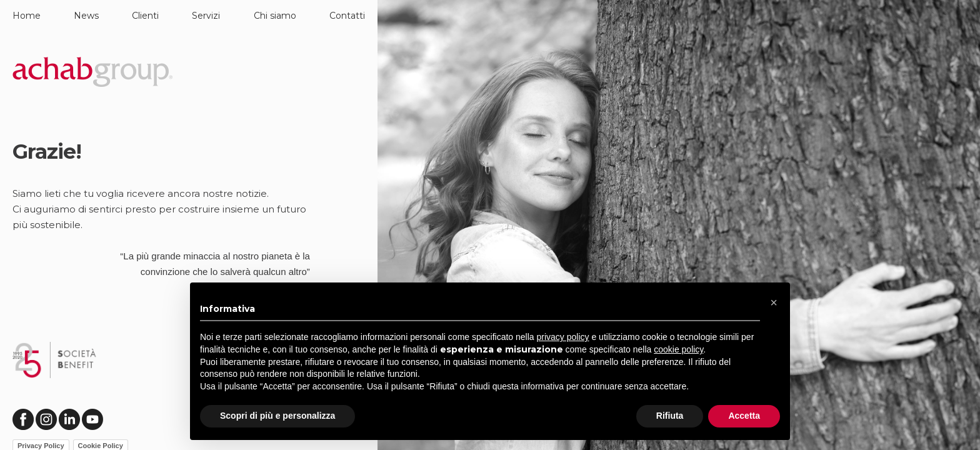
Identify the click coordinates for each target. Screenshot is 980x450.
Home (27, 16)
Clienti (145, 16)
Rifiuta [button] (670, 416)
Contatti (347, 16)
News (86, 16)
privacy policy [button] (563, 337)
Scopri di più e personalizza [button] (277, 416)
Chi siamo (275, 16)
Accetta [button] (744, 416)
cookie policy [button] (678, 349)
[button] (774, 302)
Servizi (206, 16)
